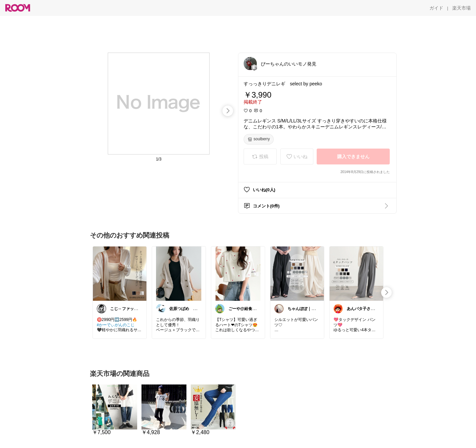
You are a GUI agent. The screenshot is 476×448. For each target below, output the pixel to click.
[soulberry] (259, 139)
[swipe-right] (228, 111)
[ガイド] (436, 8)
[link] (120, 273)
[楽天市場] (461, 8)
